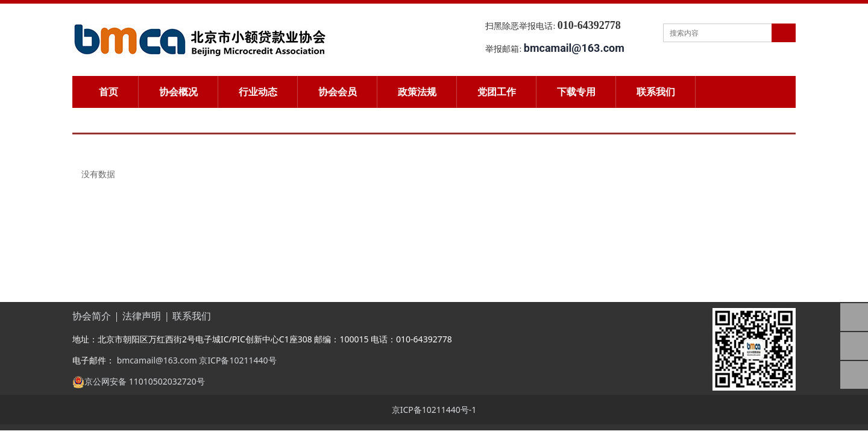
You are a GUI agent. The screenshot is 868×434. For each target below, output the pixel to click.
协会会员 (338, 92)
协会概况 (178, 92)
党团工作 (497, 92)
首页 (108, 92)
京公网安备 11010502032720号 (145, 381)
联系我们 (656, 92)
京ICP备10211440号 (237, 360)
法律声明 (142, 316)
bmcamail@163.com (156, 360)
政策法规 (417, 92)
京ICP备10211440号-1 (434, 409)
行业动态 (258, 92)
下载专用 (576, 92)
